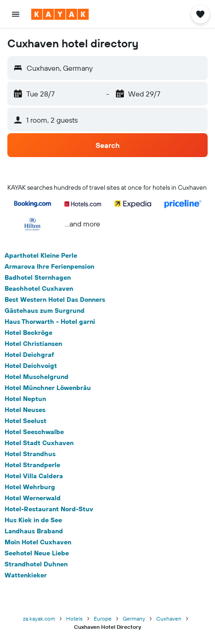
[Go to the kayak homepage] (60, 14)
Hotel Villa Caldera (34, 476)
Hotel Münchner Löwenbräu (48, 388)
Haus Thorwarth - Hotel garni (50, 322)
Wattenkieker (26, 575)
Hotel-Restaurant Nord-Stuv (49, 509)
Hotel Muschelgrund (37, 377)
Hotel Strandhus (30, 454)
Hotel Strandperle (32, 465)
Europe (103, 619)
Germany (134, 619)
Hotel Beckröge (28, 333)
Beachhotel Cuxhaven (39, 288)
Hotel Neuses (25, 410)
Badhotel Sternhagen (38, 277)
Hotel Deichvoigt (31, 366)
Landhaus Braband (34, 531)
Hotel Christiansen (33, 344)
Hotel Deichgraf (29, 355)
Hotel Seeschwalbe (34, 432)
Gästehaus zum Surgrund (45, 311)
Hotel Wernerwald (33, 498)
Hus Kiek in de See (33, 520)
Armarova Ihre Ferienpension (49, 266)
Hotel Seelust (25, 421)
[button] (16, 14)
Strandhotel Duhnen (36, 564)
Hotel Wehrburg (30, 487)
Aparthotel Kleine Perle (41, 255)
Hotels (74, 619)
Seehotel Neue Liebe (37, 553)
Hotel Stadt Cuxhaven (39, 443)
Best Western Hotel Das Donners (55, 299)
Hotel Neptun (25, 399)
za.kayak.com (39, 619)
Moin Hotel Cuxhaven (38, 542)
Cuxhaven (169, 619)
